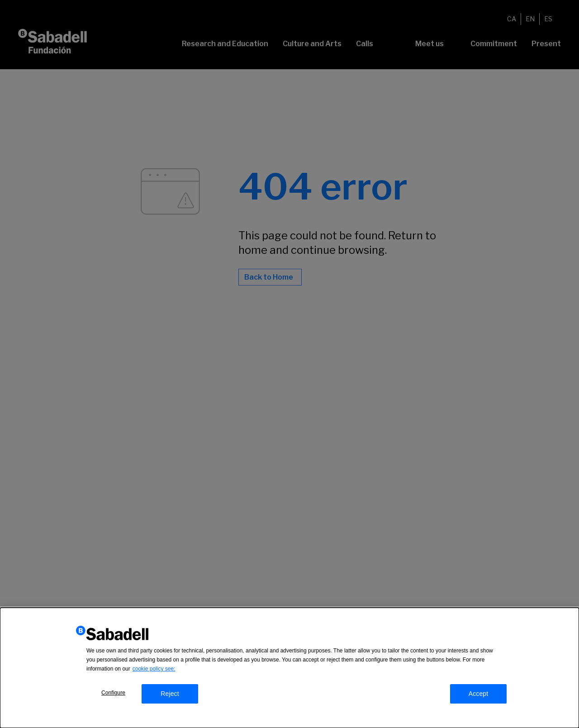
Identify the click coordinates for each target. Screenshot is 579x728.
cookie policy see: (154, 671)
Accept (479, 695)
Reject (170, 695)
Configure (113, 695)
